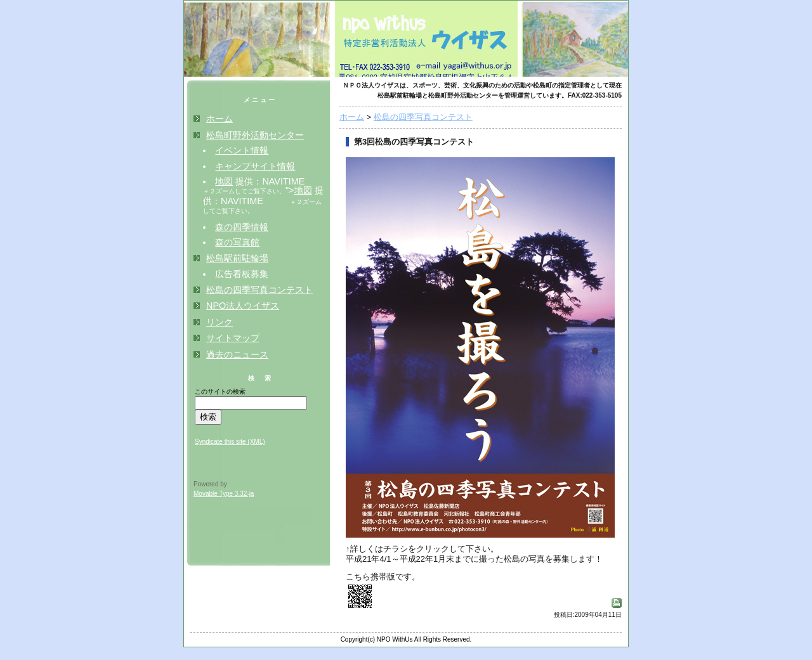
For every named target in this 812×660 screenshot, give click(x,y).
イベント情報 (242, 150)
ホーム (352, 117)
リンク (219, 322)
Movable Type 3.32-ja (224, 494)
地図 (224, 181)
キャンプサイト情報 (255, 166)
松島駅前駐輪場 (237, 258)
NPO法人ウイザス (243, 306)
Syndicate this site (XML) (230, 442)
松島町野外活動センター (255, 135)
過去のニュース (237, 354)
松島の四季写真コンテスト (423, 117)
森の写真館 (237, 242)
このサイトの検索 (220, 391)
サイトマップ (233, 338)
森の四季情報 (242, 227)
